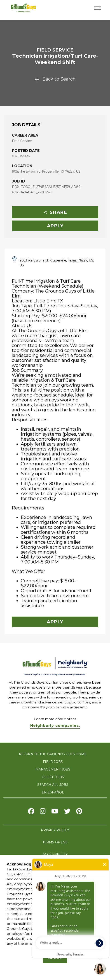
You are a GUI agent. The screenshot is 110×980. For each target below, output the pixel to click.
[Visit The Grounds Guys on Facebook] (31, 812)
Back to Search (55, 79)
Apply (55, 226)
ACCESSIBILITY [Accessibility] (55, 854)
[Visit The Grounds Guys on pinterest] (79, 812)
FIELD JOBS (53, 762)
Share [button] (55, 212)
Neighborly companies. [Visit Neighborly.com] (55, 726)
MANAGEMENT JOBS (53, 769)
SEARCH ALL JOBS (53, 785)
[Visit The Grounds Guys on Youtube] (55, 812)
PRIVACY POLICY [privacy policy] (55, 830)
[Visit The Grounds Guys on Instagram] (43, 812)
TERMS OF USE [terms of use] (55, 842)
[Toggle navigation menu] (98, 8)
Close (55, 958)
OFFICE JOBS (53, 777)
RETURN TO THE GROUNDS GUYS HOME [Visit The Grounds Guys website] (53, 754)
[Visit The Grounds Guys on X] (67, 812)
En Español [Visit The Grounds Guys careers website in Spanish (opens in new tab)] (53, 792)
